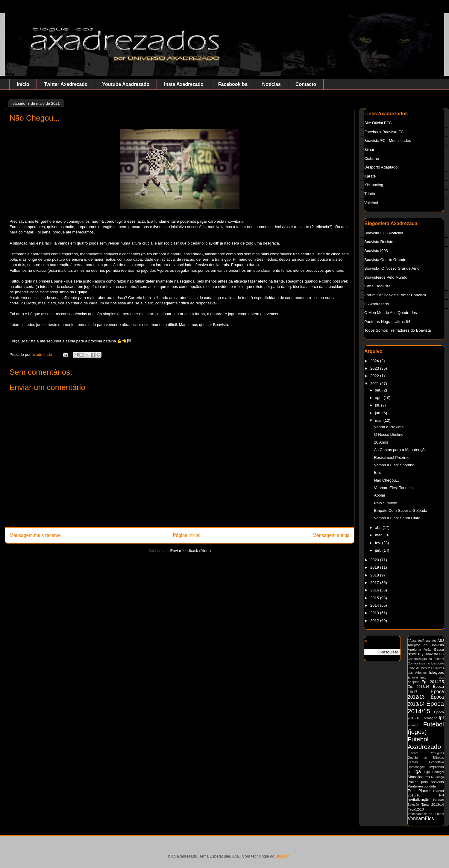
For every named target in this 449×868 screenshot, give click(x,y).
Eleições (437, 672)
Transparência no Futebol (426, 814)
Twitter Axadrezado (66, 84)
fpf (441, 718)
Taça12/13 (416, 809)
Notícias (271, 84)
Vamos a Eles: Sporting (394, 465)
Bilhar (369, 150)
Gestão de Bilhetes (426, 758)
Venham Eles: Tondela (393, 488)
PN (442, 795)
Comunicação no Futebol (426, 659)
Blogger (282, 856)
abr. (379, 528)
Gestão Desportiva (426, 762)
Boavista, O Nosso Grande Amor (393, 268)
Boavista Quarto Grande (385, 260)
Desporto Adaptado (381, 167)
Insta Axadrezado (184, 84)
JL (409, 772)
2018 (375, 575)
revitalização (418, 800)
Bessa (439, 649)
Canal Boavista (377, 286)
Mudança (437, 777)
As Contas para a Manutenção (400, 450)
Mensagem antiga (331, 535)
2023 (375, 368)
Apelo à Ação (420, 649)
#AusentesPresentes (422, 641)
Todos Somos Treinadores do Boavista (398, 330)
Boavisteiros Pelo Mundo (386, 277)
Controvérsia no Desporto (426, 663)
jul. (378, 405)
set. (379, 390)
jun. (379, 413)
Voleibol (371, 203)
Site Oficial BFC (378, 123)
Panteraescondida (422, 786)
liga (417, 771)
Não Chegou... (386, 480)
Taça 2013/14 (433, 804)
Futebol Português (426, 753)
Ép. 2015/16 (418, 686)
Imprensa (437, 767)
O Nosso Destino (389, 434)
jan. (379, 550)
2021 (375, 384)
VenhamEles (421, 818)
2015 (375, 598)
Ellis (377, 472)
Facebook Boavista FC (384, 132)
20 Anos (381, 442)
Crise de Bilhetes (420, 668)
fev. (379, 543)
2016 (375, 590)
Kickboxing (374, 185)
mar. (379, 535)
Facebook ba (233, 84)
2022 (375, 376)
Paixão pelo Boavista (426, 782)
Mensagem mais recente (35, 535)
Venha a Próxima (389, 427)
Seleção (413, 805)
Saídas (439, 800)
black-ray (416, 654)
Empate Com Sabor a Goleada (401, 510)
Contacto (306, 84)
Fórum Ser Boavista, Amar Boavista (395, 295)
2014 (375, 605)
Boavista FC (434, 654)
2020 (375, 560)
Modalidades (419, 777)
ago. (379, 398)
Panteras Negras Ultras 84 (387, 322)
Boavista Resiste (379, 242)
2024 (375, 361)
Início (23, 84)
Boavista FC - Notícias (384, 233)
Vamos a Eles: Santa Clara (397, 518)
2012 (375, 621)
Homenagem (417, 767)
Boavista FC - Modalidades (388, 141)
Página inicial (186, 535)
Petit (412, 791)
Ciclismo (372, 158)
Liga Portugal (434, 772)
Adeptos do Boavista (426, 645)
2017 (375, 583)
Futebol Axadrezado (424, 743)
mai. (379, 420)
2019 (375, 567)
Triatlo (370, 194)
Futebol (413, 725)
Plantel (424, 791)
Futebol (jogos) (426, 728)
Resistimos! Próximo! (392, 457)
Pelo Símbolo (385, 503)
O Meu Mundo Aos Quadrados (391, 313)
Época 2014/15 (426, 707)
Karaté (370, 176)
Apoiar (380, 495)
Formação (430, 718)
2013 (375, 613)
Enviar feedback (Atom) (191, 551)
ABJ (441, 640)
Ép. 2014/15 (433, 682)
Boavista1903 (376, 251)
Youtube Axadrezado (126, 84)
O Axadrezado (377, 304)
